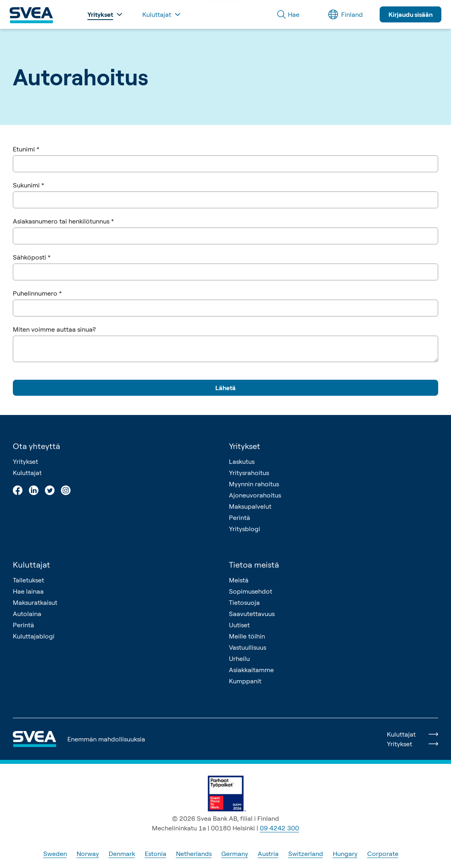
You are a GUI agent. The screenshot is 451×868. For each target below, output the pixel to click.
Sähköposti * (32, 257)
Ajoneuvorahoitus (255, 495)
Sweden (55, 854)
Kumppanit (245, 681)
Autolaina (27, 614)
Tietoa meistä (254, 565)
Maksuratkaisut (35, 602)
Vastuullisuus (248, 647)
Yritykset (25, 461)
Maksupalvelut (250, 506)
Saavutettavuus (252, 614)
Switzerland (306, 854)
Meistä (239, 580)
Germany (235, 854)
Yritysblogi (245, 529)
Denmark (122, 854)
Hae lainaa (28, 591)
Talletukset (28, 580)
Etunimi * (26, 149)
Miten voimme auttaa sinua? (54, 329)
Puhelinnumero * (37, 293)
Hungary (345, 854)
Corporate (383, 854)
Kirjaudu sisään (411, 14)
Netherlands (194, 854)
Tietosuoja (244, 602)
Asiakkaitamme (251, 670)
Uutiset (239, 625)
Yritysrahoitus (249, 473)
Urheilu (239, 659)
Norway (88, 854)
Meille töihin (247, 636)
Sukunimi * (28, 185)
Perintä (240, 518)
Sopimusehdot (251, 591)
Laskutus (242, 461)
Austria (268, 854)
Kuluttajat (27, 473)
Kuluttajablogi (34, 636)
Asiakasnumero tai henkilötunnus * (63, 221)
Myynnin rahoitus (254, 484)
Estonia (156, 854)
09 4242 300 (279, 828)
